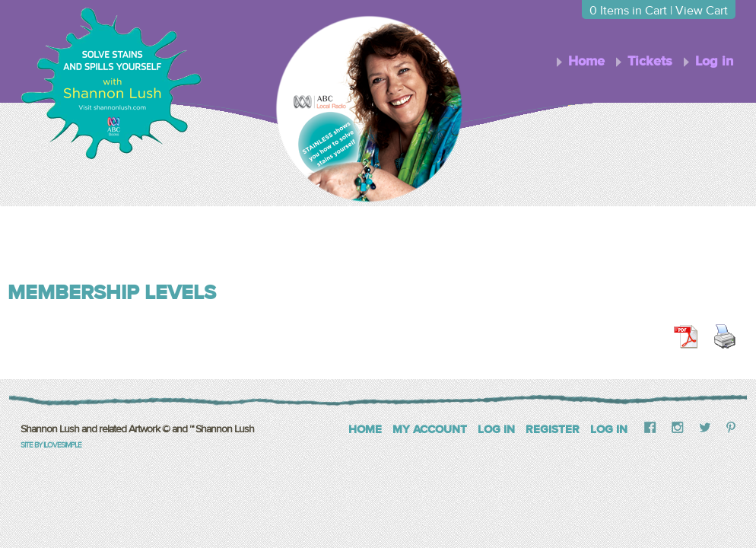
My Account (430, 430)
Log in (714, 61)
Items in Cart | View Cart (659, 11)
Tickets (650, 61)
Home (586, 61)
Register (553, 430)
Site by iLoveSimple (51, 445)
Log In (496, 430)
